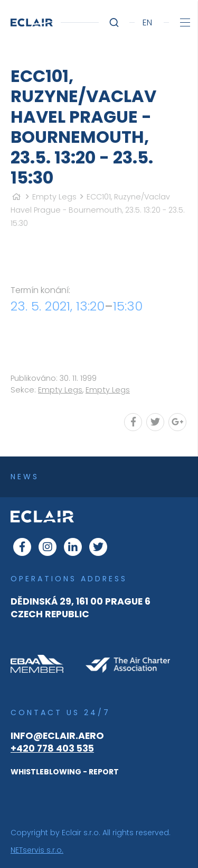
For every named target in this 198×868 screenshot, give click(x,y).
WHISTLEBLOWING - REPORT (65, 772)
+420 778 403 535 (52, 748)
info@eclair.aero (57, 736)
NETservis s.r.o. (37, 850)
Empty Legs (54, 197)
